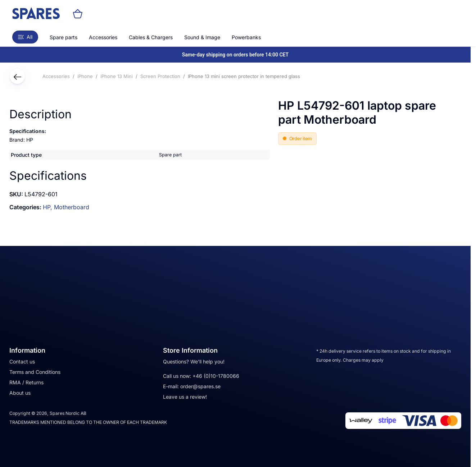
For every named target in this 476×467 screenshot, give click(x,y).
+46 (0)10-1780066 (216, 376)
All (25, 37)
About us (20, 393)
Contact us (22, 361)
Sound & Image (202, 37)
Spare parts (64, 37)
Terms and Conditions (35, 372)
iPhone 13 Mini (117, 76)
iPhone (85, 76)
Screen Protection (160, 76)
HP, (48, 207)
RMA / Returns (26, 382)
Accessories (103, 37)
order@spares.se (200, 386)
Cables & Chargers (151, 37)
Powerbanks (246, 37)
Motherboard (72, 207)
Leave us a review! (185, 397)
